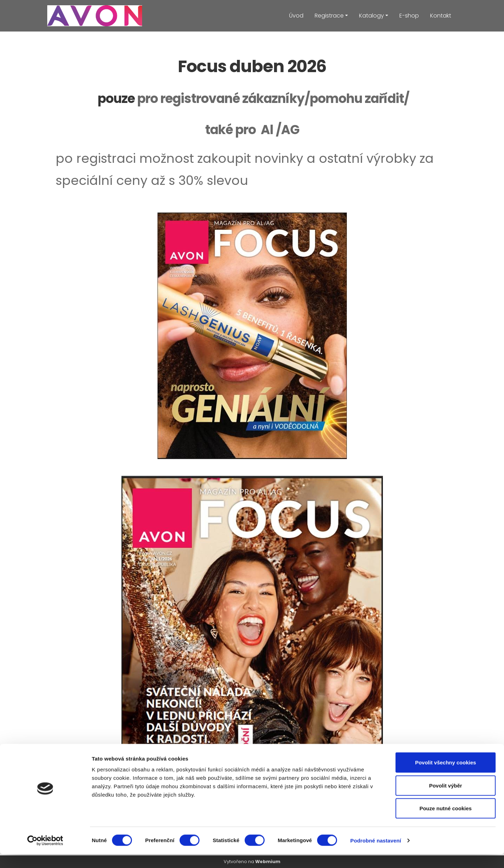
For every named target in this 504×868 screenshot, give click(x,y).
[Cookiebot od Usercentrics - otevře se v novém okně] (45, 854)
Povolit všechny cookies (446, 776)
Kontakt (441, 16)
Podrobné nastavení (376, 854)
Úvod (296, 16)
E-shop (409, 16)
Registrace (329, 16)
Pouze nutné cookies (445, 822)
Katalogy (372, 16)
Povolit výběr (446, 799)
